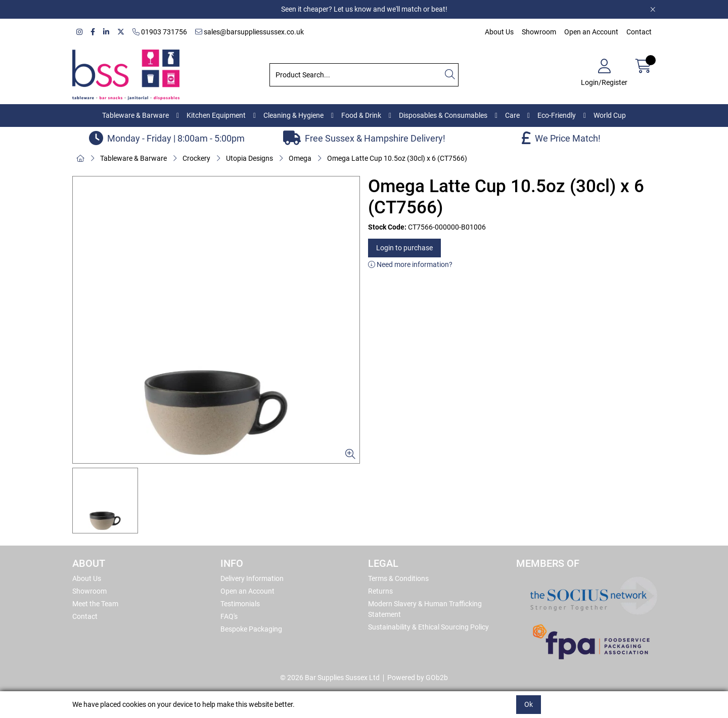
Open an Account (591, 32)
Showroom (539, 32)
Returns (380, 591)
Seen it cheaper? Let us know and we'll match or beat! (364, 9)
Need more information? (410, 264)
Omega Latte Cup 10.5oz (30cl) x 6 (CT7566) (397, 158)
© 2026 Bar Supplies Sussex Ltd (330, 678)
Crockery (196, 158)
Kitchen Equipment (216, 115)
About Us (499, 32)
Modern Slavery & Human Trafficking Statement (425, 609)
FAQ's (229, 616)
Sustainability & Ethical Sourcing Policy (428, 627)
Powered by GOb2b (418, 678)
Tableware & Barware (135, 115)
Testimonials (240, 604)
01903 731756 (160, 32)
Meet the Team (95, 604)
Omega (300, 158)
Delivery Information (252, 578)
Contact (639, 32)
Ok (529, 704)
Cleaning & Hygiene (293, 115)
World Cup (610, 115)
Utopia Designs (249, 158)
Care (512, 115)
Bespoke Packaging (251, 629)
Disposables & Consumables (443, 115)
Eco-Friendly (557, 115)
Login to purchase (404, 248)
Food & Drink (361, 115)
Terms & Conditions (398, 578)
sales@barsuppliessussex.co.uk (249, 32)
